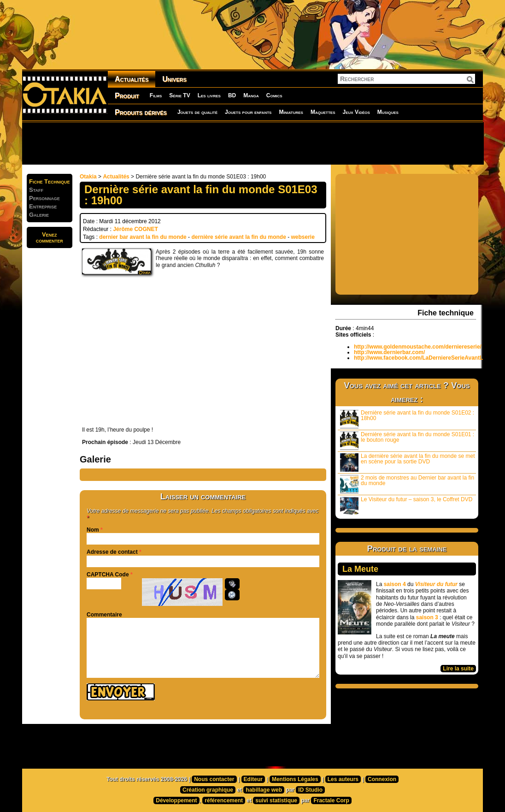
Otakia (88, 177)
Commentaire (104, 615)
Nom (93, 530)
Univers (174, 79)
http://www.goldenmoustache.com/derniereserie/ (418, 347)
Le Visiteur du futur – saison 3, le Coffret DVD (406, 506)
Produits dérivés (141, 112)
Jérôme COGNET (135, 229)
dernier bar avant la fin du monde (143, 237)
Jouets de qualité (197, 112)
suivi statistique (276, 800)
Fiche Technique (50, 181)
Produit (127, 96)
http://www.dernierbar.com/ (389, 352)
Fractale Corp (331, 800)
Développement (176, 800)
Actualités (132, 79)
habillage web (264, 790)
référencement (224, 800)
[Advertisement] (252, 143)
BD (232, 95)
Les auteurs (343, 779)
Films (156, 95)
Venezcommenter (50, 237)
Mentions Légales (295, 779)
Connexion (382, 779)
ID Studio (310, 790)
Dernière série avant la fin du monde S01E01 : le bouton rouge (407, 441)
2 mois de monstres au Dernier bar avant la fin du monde (407, 484)
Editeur (253, 779)
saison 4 (395, 584)
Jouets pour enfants (248, 112)
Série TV (179, 95)
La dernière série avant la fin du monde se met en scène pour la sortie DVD (407, 462)
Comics (274, 95)
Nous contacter (214, 779)
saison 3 (427, 617)
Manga (251, 95)
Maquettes (323, 112)
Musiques (388, 112)
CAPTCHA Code (108, 575)
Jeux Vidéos (356, 112)
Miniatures (291, 112)
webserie (302, 237)
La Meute (360, 569)
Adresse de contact (112, 552)
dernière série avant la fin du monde (238, 237)
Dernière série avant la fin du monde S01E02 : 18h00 (407, 419)
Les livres (209, 95)
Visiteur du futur (436, 584)
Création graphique (208, 790)
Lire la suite (458, 669)
